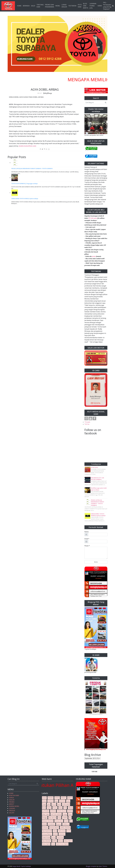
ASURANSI (51, 824)
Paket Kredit (46, 837)
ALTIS (69, 831)
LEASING (12, 808)
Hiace (70, 814)
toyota (49, 808)
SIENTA (70, 811)
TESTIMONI (72, 6)
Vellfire (55, 841)
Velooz (60, 841)
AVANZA (50, 801)
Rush (44, 808)
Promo (55, 808)
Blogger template (91, 866)
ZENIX (44, 824)
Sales (68, 801)
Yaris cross (62, 831)
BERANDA (26, 6)
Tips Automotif (47, 831)
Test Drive (60, 837)
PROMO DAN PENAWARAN (50, 6)
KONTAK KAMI (14, 795)
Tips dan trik (52, 818)
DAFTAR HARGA (56, 814)
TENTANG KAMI (40, 6)
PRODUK (12, 811)
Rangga (45, 818)
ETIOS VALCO (62, 811)
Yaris (53, 844)
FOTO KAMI (80, 6)
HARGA (11, 798)
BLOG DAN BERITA (86, 6)
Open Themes (103, 866)
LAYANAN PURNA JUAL (93, 6)
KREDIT (12, 804)
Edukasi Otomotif (48, 821)
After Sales (46, 814)
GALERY (12, 813)
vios (70, 818)
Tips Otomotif (47, 841)
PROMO (12, 802)
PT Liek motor (93, 218)
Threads (87, 422)
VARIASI (53, 811)
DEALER (12, 800)
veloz (59, 804)
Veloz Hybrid (68, 841)
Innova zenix (59, 821)
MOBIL (58, 6)
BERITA (70, 798)
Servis (53, 837)
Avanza (59, 824)
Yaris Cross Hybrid (62, 844)
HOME (19, 6)
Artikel (44, 801)
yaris (49, 804)
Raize (60, 808)
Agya (56, 801)
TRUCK (70, 808)
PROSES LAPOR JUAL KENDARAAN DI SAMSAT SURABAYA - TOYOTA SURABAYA (32, 169)
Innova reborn (54, 827)
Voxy (59, 818)
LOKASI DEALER (64, 6)
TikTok (87, 424)
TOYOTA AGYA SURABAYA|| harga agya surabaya (24, 184)
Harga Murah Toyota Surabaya (22, 866)
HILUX (54, 804)
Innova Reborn (47, 834)
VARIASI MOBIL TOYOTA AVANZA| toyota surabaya (25, 199)
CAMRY (65, 818)
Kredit (66, 821)
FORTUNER (66, 804)
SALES (33, 6)
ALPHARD (46, 811)
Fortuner (45, 827)
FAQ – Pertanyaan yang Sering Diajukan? (107, 6)
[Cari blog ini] (94, 102)
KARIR (100, 6)
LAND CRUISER (65, 827)
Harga (65, 814)
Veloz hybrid (46, 844)
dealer (44, 798)
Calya (44, 804)
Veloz (55, 831)
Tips (71, 821)
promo (94, 256)
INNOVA (62, 801)
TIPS (65, 808)
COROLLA (66, 824)
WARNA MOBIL (14, 806)
